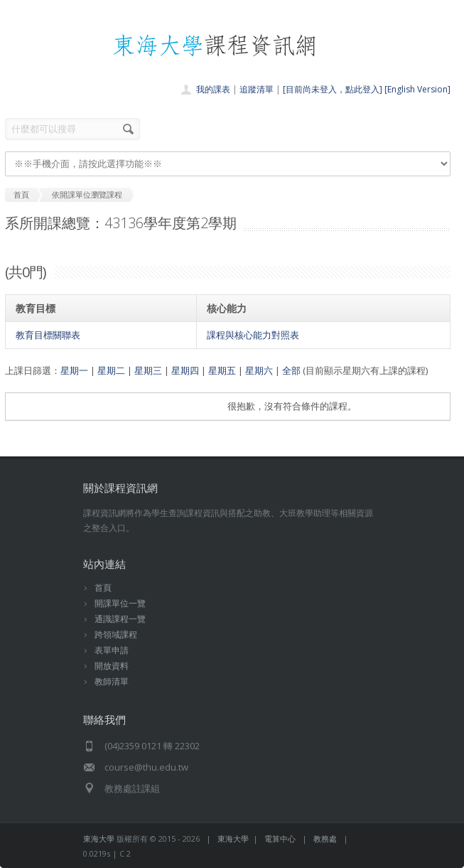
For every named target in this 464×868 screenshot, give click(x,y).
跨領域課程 (116, 634)
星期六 (259, 370)
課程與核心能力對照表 (253, 335)
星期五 (222, 370)
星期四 (185, 370)
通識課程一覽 (120, 619)
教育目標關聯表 (48, 335)
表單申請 (112, 650)
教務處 (325, 838)
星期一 (74, 370)
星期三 (148, 370)
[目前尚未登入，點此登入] (333, 89)
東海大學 (99, 838)
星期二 (111, 370)
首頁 (103, 588)
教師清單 (112, 681)
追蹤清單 (257, 89)
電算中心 (280, 838)
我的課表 (213, 89)
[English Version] (417, 89)
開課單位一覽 (120, 603)
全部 (291, 370)
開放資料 (112, 666)
